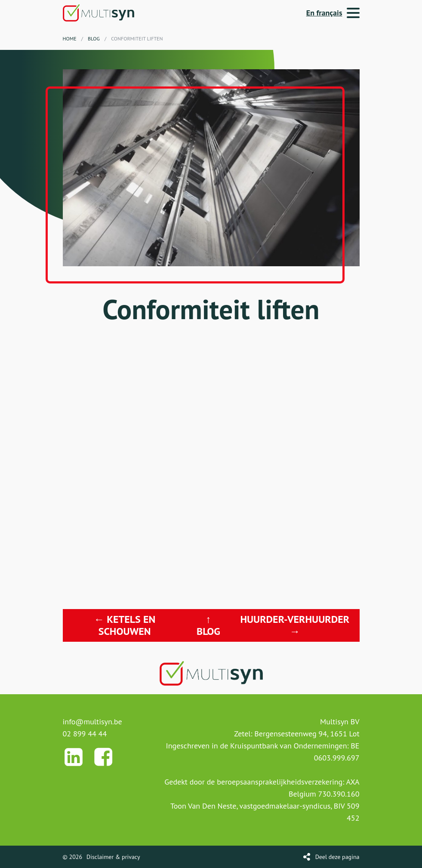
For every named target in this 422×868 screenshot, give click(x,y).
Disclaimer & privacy (113, 857)
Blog (94, 38)
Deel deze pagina (337, 857)
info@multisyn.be (92, 722)
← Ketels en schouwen (125, 625)
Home (70, 38)
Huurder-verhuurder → (295, 625)
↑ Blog (208, 625)
